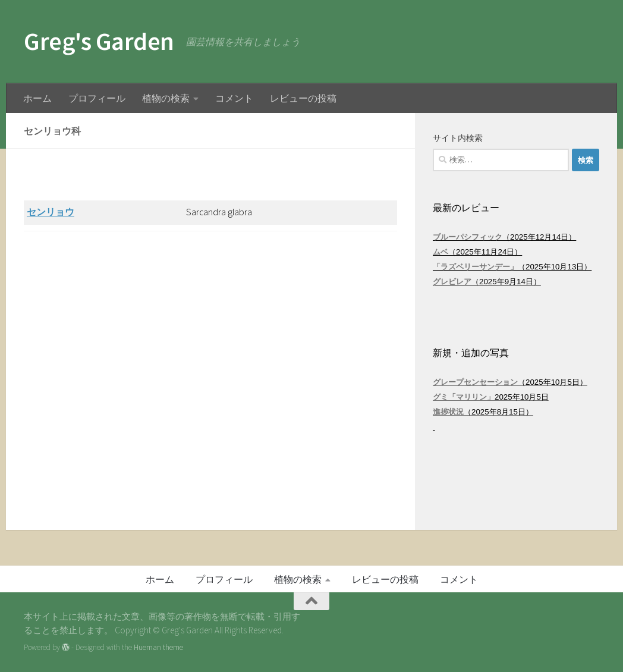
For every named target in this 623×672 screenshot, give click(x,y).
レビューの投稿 (303, 98)
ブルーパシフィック (468, 237)
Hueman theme (158, 647)
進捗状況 (448, 412)
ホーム (37, 98)
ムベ (440, 252)
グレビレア (452, 282)
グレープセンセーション (475, 382)
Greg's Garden (99, 41)
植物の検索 (166, 98)
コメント (234, 98)
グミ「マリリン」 (464, 397)
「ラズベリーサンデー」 (475, 267)
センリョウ (51, 212)
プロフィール (97, 98)
